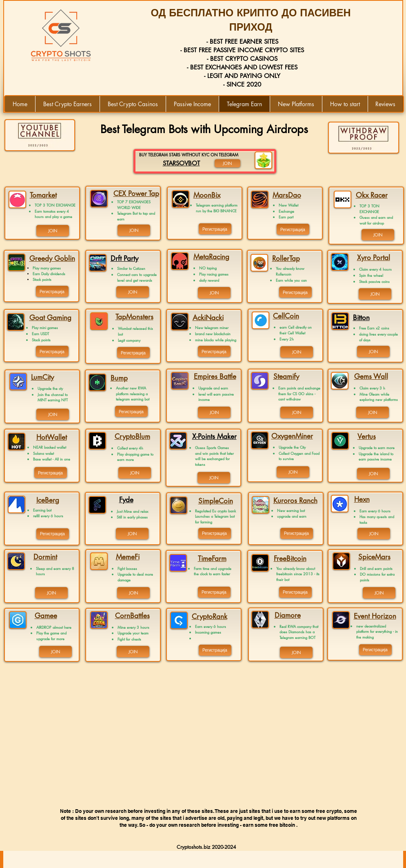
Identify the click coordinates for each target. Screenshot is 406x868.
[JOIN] (53, 231)
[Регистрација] (52, 291)
